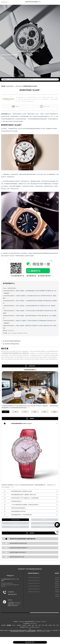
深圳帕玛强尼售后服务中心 (9, 316)
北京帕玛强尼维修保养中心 (34, 578)
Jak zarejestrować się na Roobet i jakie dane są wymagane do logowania (17, 351)
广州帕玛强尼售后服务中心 (9, 311)
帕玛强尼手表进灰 (12, 288)
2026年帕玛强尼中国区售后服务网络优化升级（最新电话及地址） (16, 353)
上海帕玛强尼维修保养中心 (34, 581)
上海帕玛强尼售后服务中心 (9, 301)
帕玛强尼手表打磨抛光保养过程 (12, 344)
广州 (25, 412)
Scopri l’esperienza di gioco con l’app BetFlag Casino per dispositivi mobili (18, 357)
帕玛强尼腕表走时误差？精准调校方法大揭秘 (22, 491)
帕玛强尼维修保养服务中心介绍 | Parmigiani (22, 424)
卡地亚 (29, 625)
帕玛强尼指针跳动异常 (15, 527)
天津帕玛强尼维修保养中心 (34, 583)
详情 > (29, 408)
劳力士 (14, 625)
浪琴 (54, 625)
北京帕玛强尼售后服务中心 (9, 291)
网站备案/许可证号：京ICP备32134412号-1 (30, 627)
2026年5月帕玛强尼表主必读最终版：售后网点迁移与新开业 (25, 505)
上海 (15, 412)
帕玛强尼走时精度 (15, 520)
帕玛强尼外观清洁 (45, 527)
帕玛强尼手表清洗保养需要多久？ (19, 508)
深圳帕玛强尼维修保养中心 (34, 589)
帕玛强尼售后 (15, 523)
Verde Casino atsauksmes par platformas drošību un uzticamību (15, 359)
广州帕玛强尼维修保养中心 (34, 586)
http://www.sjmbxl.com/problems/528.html (18, 333)
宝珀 (36, 625)
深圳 (35, 412)
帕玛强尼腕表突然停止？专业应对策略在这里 (22, 515)
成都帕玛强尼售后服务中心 (9, 326)
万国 (43, 625)
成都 (54, 412)
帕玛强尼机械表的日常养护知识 (19, 511)
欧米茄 (50, 625)
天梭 (57, 625)
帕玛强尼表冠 (45, 520)
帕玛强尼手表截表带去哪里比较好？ (13, 341)
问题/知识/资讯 (19, 86)
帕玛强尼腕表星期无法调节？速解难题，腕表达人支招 (24, 495)
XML (30, 629)
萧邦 (46, 625)
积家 (33, 625)
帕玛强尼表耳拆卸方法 (16, 501)
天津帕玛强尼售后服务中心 (9, 321)
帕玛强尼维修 (4, 114)
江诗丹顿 (24, 625)
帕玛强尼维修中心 (10, 86)
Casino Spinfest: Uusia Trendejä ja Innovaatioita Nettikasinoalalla (16, 355)
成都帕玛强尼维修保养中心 (34, 592)
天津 (45, 412)
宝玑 (40, 625)
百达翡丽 (19, 625)
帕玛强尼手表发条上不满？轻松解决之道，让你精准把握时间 (25, 498)
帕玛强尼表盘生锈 (45, 523)
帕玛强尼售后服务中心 (33, 2)
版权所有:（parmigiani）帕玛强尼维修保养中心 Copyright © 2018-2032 (30, 622)
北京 (6, 412)
